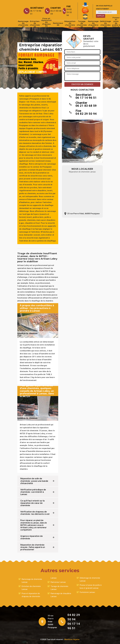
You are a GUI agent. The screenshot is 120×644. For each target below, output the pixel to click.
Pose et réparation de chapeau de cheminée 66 (46, 24)
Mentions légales (72, 639)
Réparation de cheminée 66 (70, 24)
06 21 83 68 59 (56, 12)
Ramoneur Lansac (58, 582)
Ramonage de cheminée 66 (23, 24)
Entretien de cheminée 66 (35, 24)
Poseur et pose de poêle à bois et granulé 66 (116, 24)
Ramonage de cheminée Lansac (32, 581)
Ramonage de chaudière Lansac (61, 595)
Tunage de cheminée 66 (82, 24)
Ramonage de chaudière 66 (93, 24)
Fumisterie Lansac (87, 592)
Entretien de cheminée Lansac (31, 588)
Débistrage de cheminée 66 (106, 24)
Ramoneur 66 (58, 24)
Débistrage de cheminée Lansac (90, 579)
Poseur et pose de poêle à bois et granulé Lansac (91, 587)
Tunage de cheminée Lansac (59, 588)
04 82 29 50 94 (69, 12)
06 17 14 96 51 (36, 12)
